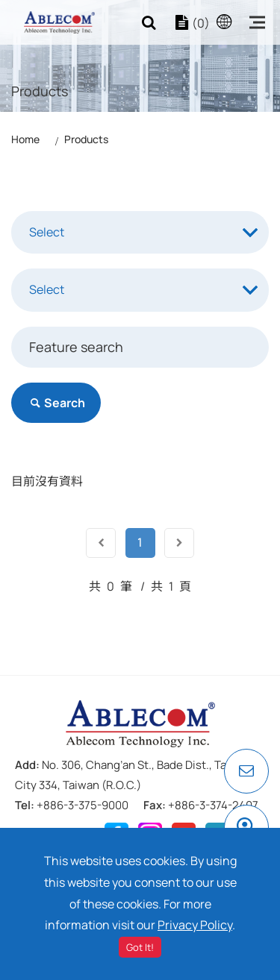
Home (25, 139)
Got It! (140, 947)
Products (86, 139)
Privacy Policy (195, 925)
